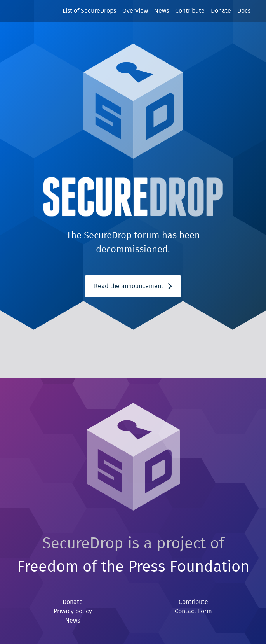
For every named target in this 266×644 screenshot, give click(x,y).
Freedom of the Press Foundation (133, 567)
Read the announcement (133, 286)
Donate (221, 11)
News (162, 11)
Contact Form (193, 611)
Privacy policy (73, 611)
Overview (135, 11)
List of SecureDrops (89, 11)
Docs (244, 11)
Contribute (190, 11)
